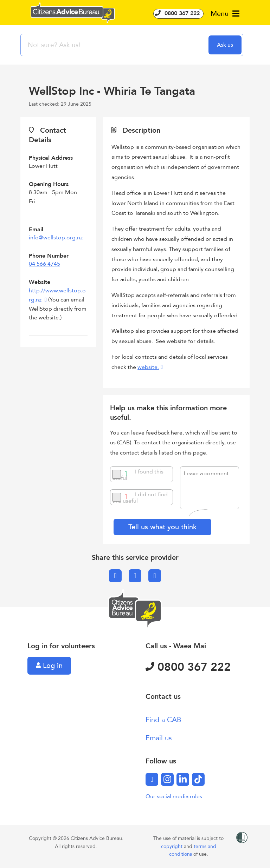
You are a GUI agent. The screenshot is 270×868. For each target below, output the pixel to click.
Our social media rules (174, 796)
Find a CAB (163, 720)
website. (148, 367)
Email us (159, 738)
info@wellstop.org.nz (56, 238)
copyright (172, 846)
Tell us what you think (162, 527)
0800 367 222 (178, 13)
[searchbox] (115, 45)
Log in (49, 666)
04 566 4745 (44, 264)
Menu (225, 14)
